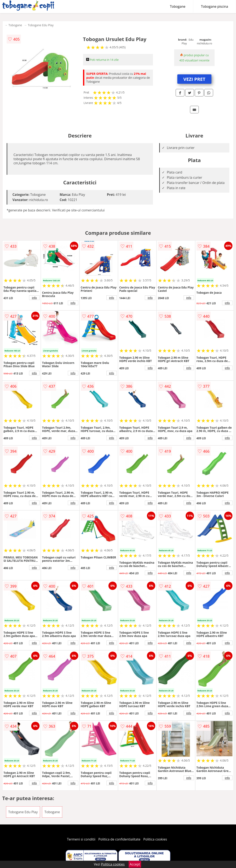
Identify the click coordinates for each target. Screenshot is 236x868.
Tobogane (178, 6)
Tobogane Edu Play (41, 25)
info (34, 298)
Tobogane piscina (215, 6)
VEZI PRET (194, 79)
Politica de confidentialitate (119, 839)
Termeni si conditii (81, 839)
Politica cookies (155, 839)
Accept (135, 864)
